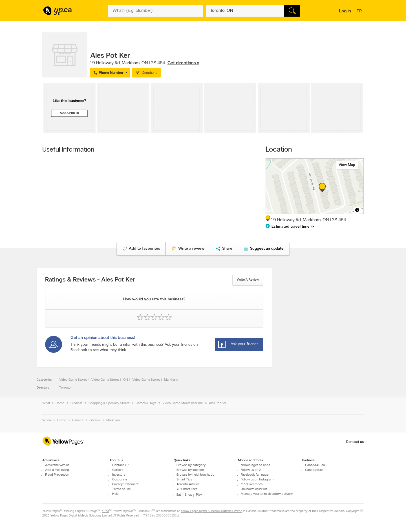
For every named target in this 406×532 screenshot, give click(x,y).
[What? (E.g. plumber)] (156, 11)
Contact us (355, 442)
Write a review (248, 280)
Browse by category (191, 465)
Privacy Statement (125, 484)
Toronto (65, 388)
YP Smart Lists (187, 489)
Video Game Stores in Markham (155, 380)
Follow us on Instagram (257, 480)
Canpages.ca (314, 470)
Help (115, 494)
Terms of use (121, 489)
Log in (345, 11)
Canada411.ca (315, 465)
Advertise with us (57, 465)
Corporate (120, 480)
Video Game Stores (73, 380)
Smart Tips (184, 480)
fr (360, 12)
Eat (179, 495)
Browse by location (190, 470)
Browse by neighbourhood (196, 475)
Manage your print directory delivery (267, 494)
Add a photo (69, 113)
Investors (119, 475)
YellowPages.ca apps (255, 465)
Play (199, 495)
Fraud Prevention (57, 475)
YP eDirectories (252, 484)
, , (145, 63)
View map (347, 165)
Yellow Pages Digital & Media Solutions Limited (211, 511)
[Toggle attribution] (357, 210)
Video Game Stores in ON (110, 380)
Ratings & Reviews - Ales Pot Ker (90, 280)
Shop (188, 495)
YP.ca (105, 511)
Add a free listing (57, 470)
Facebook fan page (255, 475)
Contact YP (120, 465)
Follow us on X (251, 470)
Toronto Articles (188, 484)
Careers (118, 470)
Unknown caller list (254, 489)
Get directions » (183, 63)
